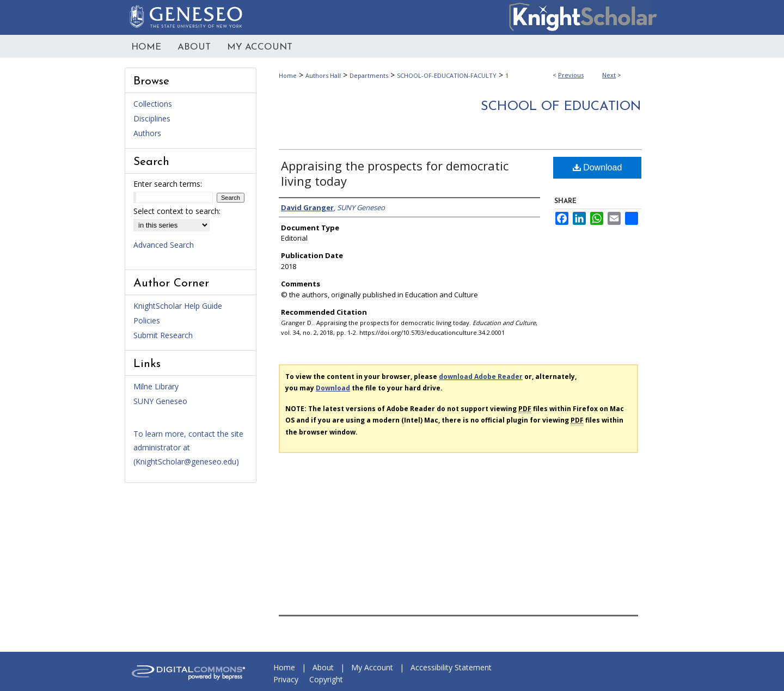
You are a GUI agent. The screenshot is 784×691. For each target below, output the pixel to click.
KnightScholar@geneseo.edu (186, 461)
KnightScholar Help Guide (178, 306)
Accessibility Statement (451, 667)
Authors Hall (323, 75)
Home (288, 75)
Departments (369, 75)
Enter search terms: (168, 184)
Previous (571, 75)
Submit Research (163, 335)
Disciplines (152, 118)
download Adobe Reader (481, 377)
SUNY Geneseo (160, 401)
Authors (147, 133)
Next (609, 75)
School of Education (561, 107)
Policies (147, 320)
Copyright (326, 679)
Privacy (286, 679)
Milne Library (156, 386)
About (323, 667)
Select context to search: (177, 211)
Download (598, 167)
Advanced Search (164, 245)
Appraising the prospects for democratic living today (395, 173)
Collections (153, 104)
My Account (372, 667)
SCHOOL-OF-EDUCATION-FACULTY (447, 75)
